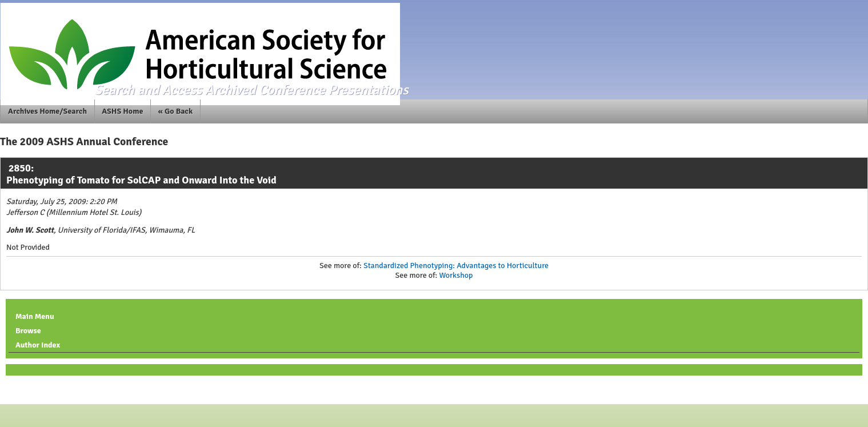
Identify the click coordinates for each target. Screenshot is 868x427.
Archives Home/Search (47, 111)
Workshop (456, 275)
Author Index (38, 345)
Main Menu (35, 316)
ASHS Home (122, 111)
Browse (28, 331)
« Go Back (176, 111)
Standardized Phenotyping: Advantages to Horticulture (456, 266)
